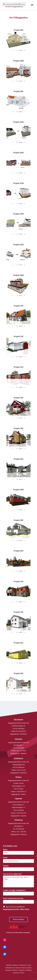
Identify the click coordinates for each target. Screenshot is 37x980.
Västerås (9, 965)
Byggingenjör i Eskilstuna (19, 773)
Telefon (6, 866)
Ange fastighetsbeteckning (14, 898)
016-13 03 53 (21, 770)
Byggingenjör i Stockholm (18, 734)
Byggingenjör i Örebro (19, 794)
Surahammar (23, 965)
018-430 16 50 (21, 813)
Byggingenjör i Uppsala (18, 816)
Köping (18, 968)
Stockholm (16, 973)
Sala (29, 965)
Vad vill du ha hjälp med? (13, 874)
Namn (6, 849)
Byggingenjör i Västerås (18, 753)
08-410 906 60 (21, 731)
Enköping (8, 970)
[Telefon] (18, 869)
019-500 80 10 (21, 792)
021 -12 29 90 (21, 751)
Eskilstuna (15, 970)
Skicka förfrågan (19, 919)
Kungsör (29, 968)
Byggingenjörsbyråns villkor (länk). (16, 909)
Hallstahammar (10, 968)
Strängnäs (28, 970)
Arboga (23, 968)
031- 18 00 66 (21, 832)
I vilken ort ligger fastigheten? (15, 890)
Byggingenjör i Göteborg (19, 834)
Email (6, 858)
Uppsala (22, 970)
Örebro (22, 973)
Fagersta (15, 965)
